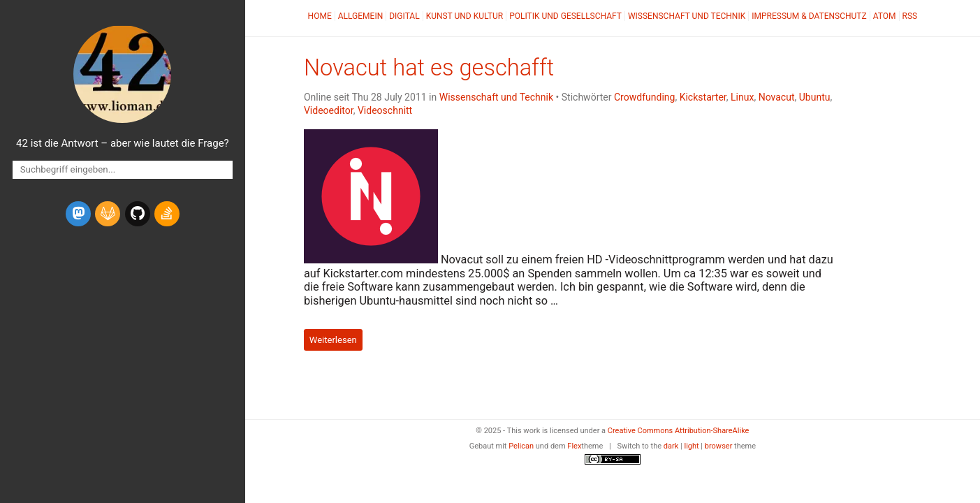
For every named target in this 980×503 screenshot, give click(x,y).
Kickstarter (703, 97)
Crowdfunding (644, 97)
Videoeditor (329, 110)
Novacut (777, 97)
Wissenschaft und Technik (687, 16)
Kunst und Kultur (465, 16)
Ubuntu (815, 97)
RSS (910, 16)
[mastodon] (78, 214)
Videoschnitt (385, 110)
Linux (742, 97)
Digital (404, 16)
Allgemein (361, 16)
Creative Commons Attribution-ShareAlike (679, 431)
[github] (138, 214)
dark (671, 446)
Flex (574, 446)
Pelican (521, 446)
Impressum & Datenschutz (809, 16)
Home (320, 16)
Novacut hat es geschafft (429, 68)
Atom (885, 16)
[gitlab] (108, 214)
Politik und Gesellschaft (565, 16)
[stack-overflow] (167, 214)
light (691, 446)
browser (719, 446)
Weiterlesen (333, 340)
